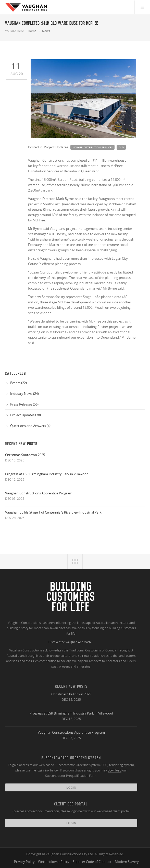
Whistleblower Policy (54, 862)
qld (121, 147)
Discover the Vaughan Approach (71, 642)
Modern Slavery (127, 862)
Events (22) (18, 383)
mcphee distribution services (92, 147)
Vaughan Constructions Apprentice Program (39, 493)
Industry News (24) (24, 394)
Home (32, 31)
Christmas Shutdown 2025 (25, 455)
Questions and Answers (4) (30, 426)
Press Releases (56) (24, 404)
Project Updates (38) (26, 415)
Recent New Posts (71, 686)
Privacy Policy (24, 862)
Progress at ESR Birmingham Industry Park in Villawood (47, 474)
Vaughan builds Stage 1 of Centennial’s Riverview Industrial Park (53, 512)
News (46, 31)
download (115, 770)
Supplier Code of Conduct (92, 862)
